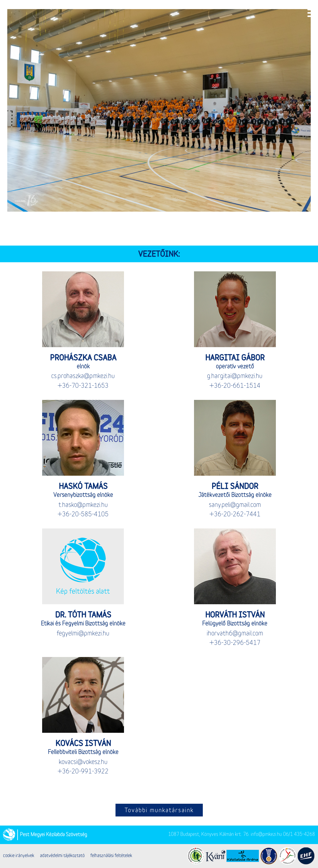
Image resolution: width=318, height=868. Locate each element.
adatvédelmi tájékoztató (62, 856)
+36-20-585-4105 (83, 515)
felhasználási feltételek (111, 856)
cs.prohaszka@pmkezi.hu (83, 376)
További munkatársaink (159, 811)
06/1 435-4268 (299, 835)
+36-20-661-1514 (235, 386)
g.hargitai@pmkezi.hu (235, 376)
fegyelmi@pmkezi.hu (83, 634)
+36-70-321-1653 (83, 386)
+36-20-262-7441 (235, 515)
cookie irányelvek (19, 856)
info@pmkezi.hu (266, 835)
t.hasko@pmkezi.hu (83, 505)
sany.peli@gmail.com (235, 505)
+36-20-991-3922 (83, 772)
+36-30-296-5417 (235, 643)
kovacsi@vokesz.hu (83, 762)
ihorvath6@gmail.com (235, 634)
